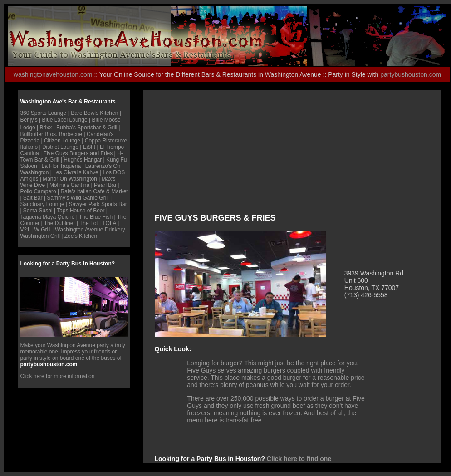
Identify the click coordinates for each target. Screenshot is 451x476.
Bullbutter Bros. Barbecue (51, 134)
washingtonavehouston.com (53, 74)
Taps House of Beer (81, 211)
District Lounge (60, 147)
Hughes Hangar (83, 160)
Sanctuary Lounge (42, 204)
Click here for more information (57, 376)
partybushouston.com (411, 74)
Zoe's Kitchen (81, 236)
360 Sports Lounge (43, 113)
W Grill (43, 230)
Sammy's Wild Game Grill (78, 198)
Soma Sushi (38, 211)
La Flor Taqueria (61, 166)
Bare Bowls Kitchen (94, 113)
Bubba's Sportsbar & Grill (87, 128)
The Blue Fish (96, 217)
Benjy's (29, 120)
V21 (25, 230)
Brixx (46, 128)
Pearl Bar (105, 185)
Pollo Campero (38, 191)
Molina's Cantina (69, 185)
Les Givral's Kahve (76, 172)
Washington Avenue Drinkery (90, 230)
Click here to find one (299, 459)
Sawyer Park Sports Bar (98, 204)
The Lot (89, 223)
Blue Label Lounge (65, 120)
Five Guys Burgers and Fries (78, 153)
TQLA (109, 223)
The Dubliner (60, 223)
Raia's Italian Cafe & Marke (94, 191)
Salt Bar (34, 198)
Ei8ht (90, 147)
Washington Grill (40, 236)
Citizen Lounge (62, 141)
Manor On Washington (70, 179)
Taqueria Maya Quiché (47, 217)
